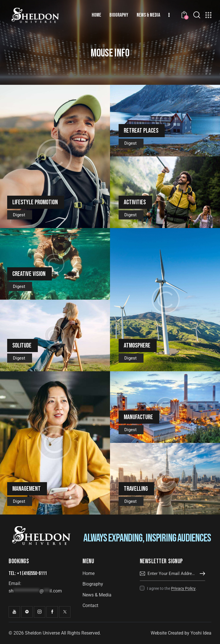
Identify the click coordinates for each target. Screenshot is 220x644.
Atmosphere (137, 346)
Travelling (136, 489)
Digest (19, 215)
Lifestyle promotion (35, 202)
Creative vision (29, 274)
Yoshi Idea (201, 633)
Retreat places (141, 131)
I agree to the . (172, 588)
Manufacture (138, 417)
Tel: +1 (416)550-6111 (28, 573)
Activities (135, 202)
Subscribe (201, 574)
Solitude (22, 346)
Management (26, 489)
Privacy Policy (183, 589)
